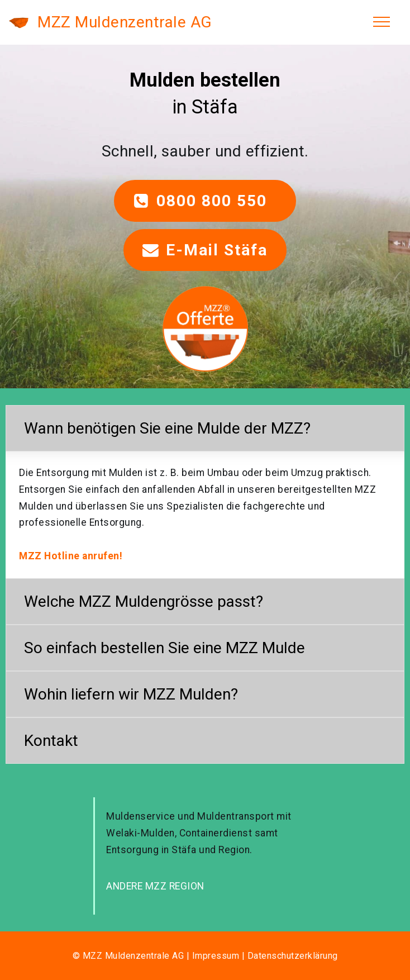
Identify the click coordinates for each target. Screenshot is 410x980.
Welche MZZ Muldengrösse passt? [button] (144, 601)
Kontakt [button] (51, 741)
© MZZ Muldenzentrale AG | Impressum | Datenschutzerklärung (205, 956)
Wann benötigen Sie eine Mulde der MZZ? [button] (167, 428)
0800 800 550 (205, 201)
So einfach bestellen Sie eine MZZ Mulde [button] (165, 648)
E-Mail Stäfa (205, 250)
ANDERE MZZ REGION (155, 886)
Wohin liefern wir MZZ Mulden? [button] (131, 694)
